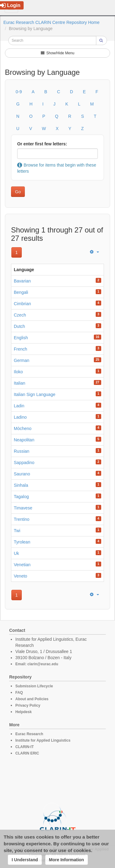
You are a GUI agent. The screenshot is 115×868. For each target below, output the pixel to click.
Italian (19, 383)
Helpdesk (23, 712)
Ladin (19, 406)
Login (10, 5)
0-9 (19, 92)
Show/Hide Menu (58, 53)
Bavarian (22, 281)
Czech (20, 315)
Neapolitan (24, 440)
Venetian (22, 565)
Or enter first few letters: (42, 144)
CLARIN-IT (25, 747)
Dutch (19, 326)
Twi (17, 531)
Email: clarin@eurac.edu (37, 664)
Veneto (21, 576)
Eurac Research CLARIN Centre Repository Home (52, 22)
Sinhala (21, 485)
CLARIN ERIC (27, 753)
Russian (22, 451)
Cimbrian (22, 304)
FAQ (19, 693)
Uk (16, 553)
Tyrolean (22, 542)
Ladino (20, 417)
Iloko (18, 372)
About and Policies (32, 699)
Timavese (23, 508)
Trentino (22, 519)
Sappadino (24, 463)
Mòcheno (23, 428)
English (21, 338)
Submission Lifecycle (34, 686)
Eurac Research (29, 734)
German (22, 360)
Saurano (22, 474)
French (21, 349)
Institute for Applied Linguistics (43, 740)
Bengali (21, 292)
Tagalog (21, 497)
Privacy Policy (28, 705)
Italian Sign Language (34, 394)
